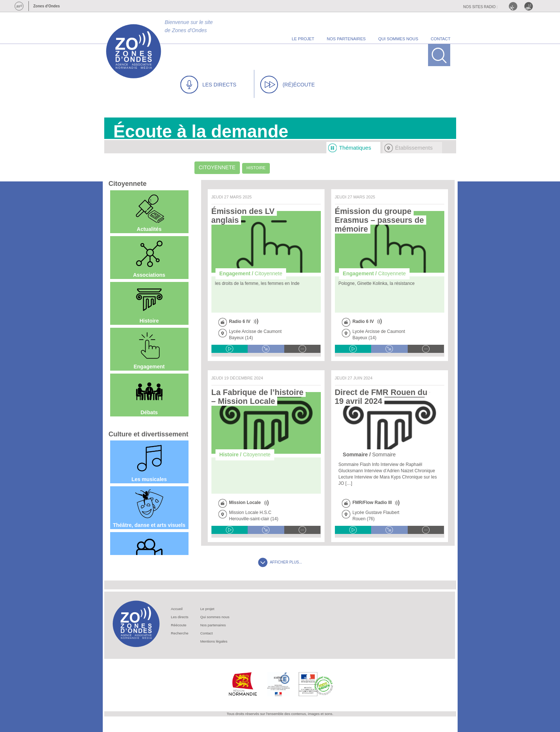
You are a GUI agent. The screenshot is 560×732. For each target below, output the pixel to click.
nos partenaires (346, 39)
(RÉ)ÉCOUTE (287, 85)
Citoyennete (217, 167)
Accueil (177, 609)
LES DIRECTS (208, 85)
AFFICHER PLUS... (280, 562)
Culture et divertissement (149, 434)
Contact (207, 633)
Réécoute (179, 625)
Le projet (207, 609)
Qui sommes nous (215, 617)
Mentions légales (214, 641)
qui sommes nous (398, 39)
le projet (303, 39)
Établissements (414, 148)
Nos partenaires (213, 625)
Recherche (179, 633)
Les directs (179, 617)
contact (440, 39)
